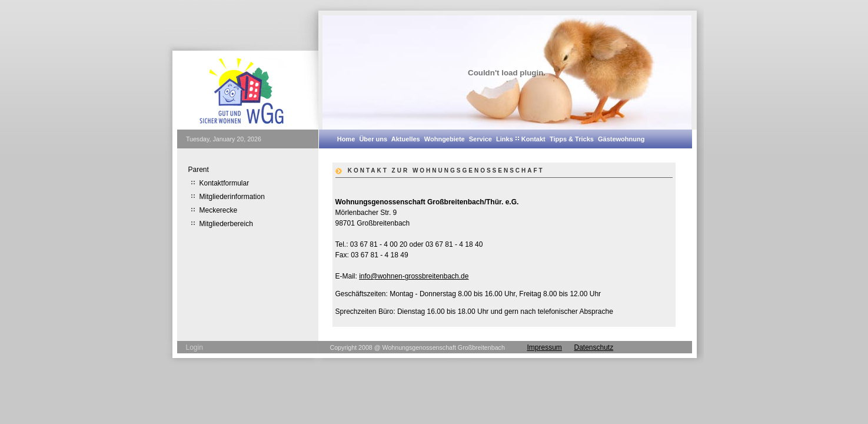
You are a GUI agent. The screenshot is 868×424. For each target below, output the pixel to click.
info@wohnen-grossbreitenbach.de (414, 276)
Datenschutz (594, 347)
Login (194, 347)
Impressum (545, 347)
